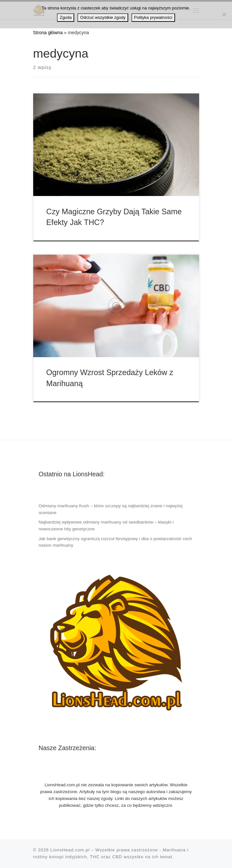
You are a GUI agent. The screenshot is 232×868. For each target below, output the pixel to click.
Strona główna (48, 33)
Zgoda (66, 17)
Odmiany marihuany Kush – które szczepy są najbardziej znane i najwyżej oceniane (110, 509)
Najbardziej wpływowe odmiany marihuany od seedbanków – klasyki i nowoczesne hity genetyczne (106, 525)
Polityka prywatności (153, 17)
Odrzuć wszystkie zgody (103, 17)
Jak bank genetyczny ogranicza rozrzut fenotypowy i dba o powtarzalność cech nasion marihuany (115, 542)
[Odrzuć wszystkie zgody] (224, 14)
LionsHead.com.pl (70, 850)
